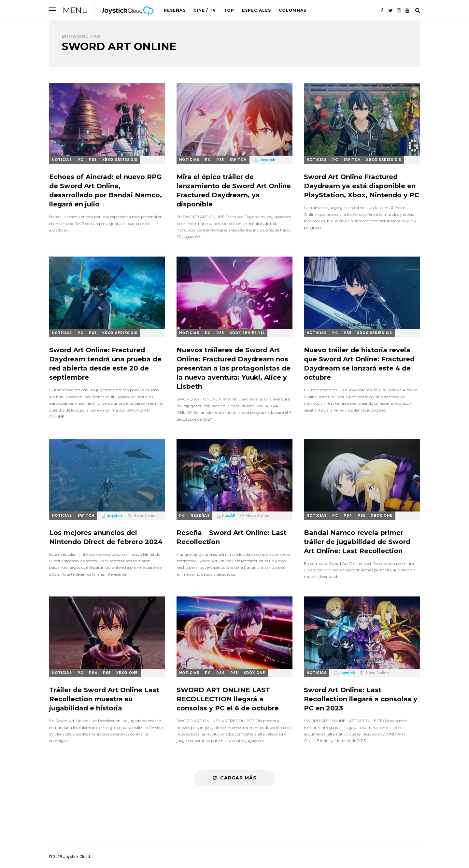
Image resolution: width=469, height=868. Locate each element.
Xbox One (382, 516)
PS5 (93, 160)
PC (80, 160)
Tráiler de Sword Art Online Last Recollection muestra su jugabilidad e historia (104, 699)
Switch (238, 160)
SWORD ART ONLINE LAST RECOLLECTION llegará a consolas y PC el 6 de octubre (228, 699)
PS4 (348, 516)
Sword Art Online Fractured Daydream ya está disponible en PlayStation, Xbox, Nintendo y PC (362, 186)
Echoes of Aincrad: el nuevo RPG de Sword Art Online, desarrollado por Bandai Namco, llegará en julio (106, 190)
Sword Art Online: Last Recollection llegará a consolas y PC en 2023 (361, 699)
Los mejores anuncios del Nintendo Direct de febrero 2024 (106, 537)
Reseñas (175, 10)
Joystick (267, 160)
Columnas (293, 10)
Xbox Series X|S (120, 160)
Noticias (62, 160)
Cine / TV (205, 10)
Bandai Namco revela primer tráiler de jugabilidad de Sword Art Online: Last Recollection (357, 542)
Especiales (256, 10)
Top (229, 10)
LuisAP (229, 516)
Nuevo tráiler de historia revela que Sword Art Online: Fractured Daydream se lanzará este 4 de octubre (359, 364)
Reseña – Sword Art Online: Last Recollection (232, 537)
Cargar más (235, 778)
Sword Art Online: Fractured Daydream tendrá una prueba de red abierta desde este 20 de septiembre (105, 364)
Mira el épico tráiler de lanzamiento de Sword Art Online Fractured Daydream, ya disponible (234, 190)
